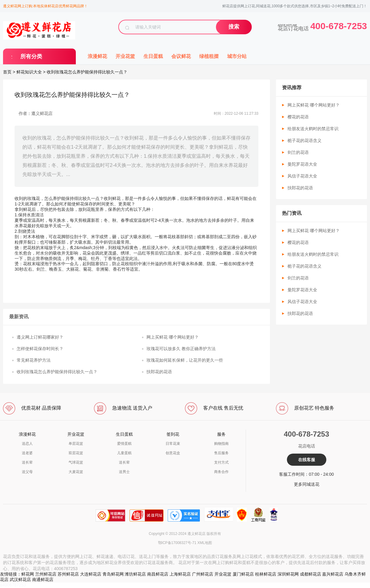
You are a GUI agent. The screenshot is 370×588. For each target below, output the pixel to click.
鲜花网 (28, 574)
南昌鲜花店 (158, 574)
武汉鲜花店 (20, 580)
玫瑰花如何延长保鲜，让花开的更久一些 (185, 360)
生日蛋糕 (153, 56)
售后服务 (221, 453)
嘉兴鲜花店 (333, 574)
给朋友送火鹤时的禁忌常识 (313, 129)
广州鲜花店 (203, 574)
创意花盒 (173, 453)
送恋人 (27, 444)
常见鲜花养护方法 (34, 360)
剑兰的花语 (298, 152)
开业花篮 (125, 56)
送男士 (124, 472)
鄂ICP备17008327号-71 (177, 543)
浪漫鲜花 (97, 56)
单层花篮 (76, 444)
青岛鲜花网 (113, 574)
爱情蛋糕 (124, 444)
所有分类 (31, 56)
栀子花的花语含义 (304, 140)
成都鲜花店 (311, 574)
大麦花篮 (76, 472)
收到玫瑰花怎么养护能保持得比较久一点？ (57, 372)
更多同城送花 (307, 484)
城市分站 (237, 56)
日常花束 (173, 444)
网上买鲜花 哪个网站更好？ (173, 337)
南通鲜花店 (43, 580)
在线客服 (307, 460)
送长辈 (27, 462)
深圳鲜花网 (288, 574)
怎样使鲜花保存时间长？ (40, 349)
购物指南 (221, 444)
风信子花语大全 (302, 176)
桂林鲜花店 (266, 574)
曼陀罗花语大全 (302, 164)
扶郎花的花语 (159, 372)
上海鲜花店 (180, 574)
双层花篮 (76, 453)
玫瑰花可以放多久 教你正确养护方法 (181, 349)
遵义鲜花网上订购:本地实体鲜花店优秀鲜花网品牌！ (45, 6)
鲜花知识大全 (29, 72)
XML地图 (205, 543)
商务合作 (221, 472)
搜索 (234, 27)
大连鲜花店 (91, 574)
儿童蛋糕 (124, 453)
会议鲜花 (181, 56)
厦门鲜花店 (243, 574)
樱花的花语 (298, 117)
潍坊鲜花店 (135, 574)
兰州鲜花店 (46, 574)
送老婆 (27, 453)
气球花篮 (76, 462)
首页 (7, 72)
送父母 (27, 472)
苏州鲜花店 (68, 574)
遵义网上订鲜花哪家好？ (40, 337)
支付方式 (221, 462)
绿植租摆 (209, 56)
